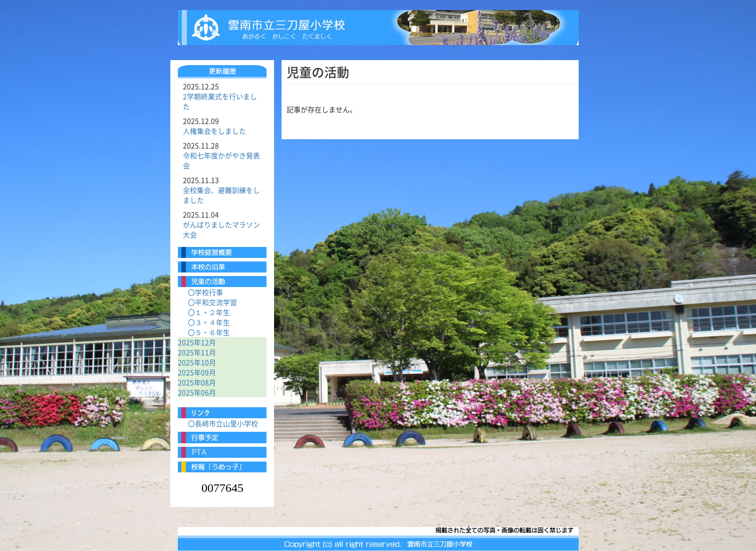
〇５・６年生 (209, 332)
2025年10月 (197, 362)
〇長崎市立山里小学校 (223, 423)
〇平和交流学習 (212, 302)
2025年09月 (197, 372)
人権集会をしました (214, 131)
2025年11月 (197, 352)
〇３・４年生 (209, 322)
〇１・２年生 (209, 312)
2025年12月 (197, 342)
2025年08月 (197, 382)
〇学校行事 (205, 292)
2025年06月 (197, 392)
